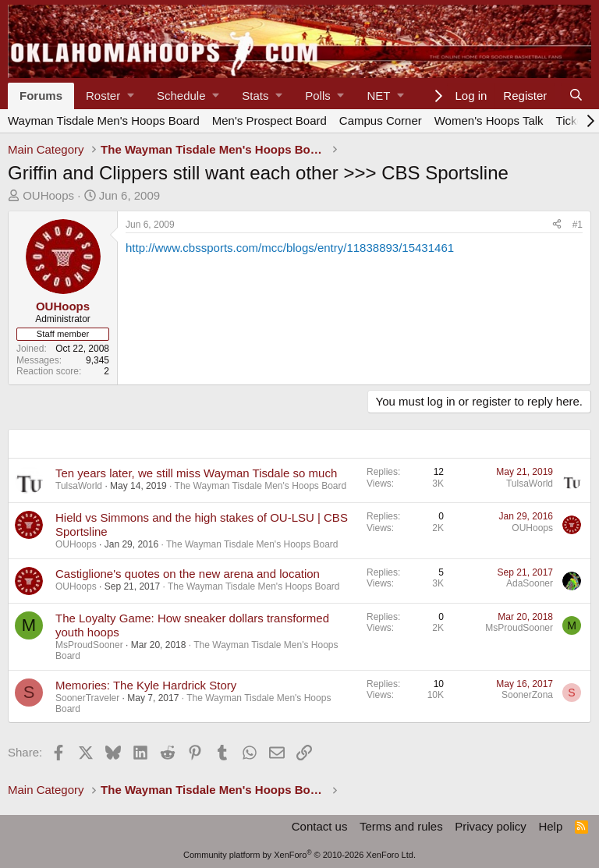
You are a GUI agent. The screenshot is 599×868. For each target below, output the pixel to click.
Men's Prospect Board (269, 120)
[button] (110, 96)
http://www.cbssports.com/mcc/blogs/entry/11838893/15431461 (290, 248)
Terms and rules (401, 826)
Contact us (320, 826)
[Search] (576, 96)
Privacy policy (491, 826)
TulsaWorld (79, 486)
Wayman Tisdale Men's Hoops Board (104, 120)
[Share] (557, 225)
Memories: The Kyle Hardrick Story (146, 685)
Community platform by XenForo (299, 855)
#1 (578, 225)
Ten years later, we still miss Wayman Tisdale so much (196, 473)
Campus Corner (381, 120)
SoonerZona (527, 695)
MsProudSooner (89, 645)
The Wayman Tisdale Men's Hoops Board (261, 486)
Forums (41, 96)
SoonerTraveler (87, 698)
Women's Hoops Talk (489, 120)
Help (550, 826)
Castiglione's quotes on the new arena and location (188, 574)
